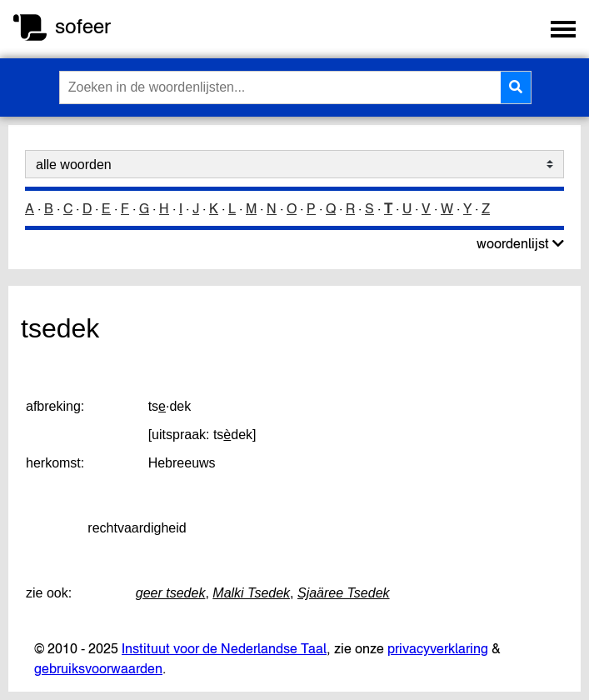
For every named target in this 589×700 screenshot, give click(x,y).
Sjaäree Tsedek (344, 593)
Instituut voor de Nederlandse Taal (224, 648)
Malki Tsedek (251, 593)
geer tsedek (171, 593)
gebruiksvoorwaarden (98, 668)
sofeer (83, 26)
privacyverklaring (438, 648)
